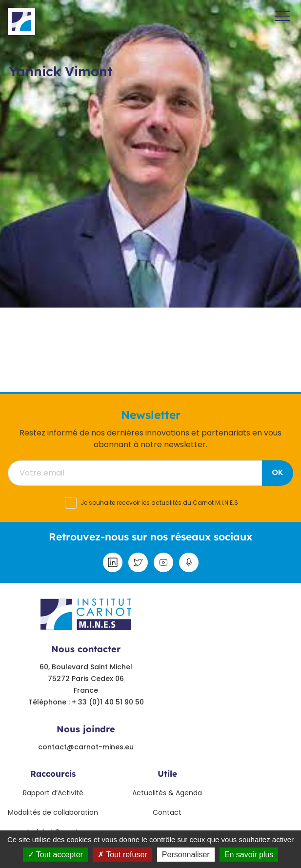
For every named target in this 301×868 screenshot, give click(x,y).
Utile (167, 774)
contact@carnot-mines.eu (86, 747)
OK (278, 472)
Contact (167, 812)
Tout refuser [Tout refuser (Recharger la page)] (122, 855)
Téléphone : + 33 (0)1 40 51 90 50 (86, 702)
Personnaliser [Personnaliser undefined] (186, 855)
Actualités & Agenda (167, 793)
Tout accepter (55, 855)
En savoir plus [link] (249, 855)
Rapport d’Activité (53, 793)
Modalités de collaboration (53, 812)
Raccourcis (53, 774)
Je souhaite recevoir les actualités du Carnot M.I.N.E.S (159, 503)
